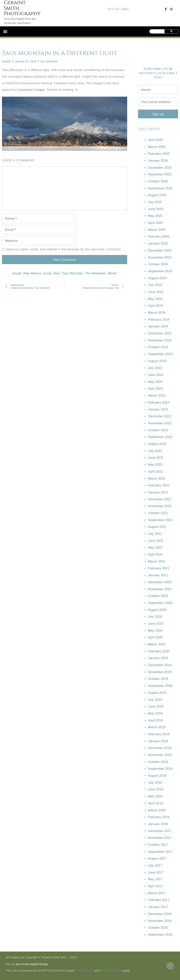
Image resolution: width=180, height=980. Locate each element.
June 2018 (156, 789)
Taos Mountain (73, 273)
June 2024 (156, 292)
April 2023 (155, 389)
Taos (57, 273)
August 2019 (157, 693)
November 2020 (160, 589)
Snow (47, 273)
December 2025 (160, 168)
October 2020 (158, 596)
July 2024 (155, 285)
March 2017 (157, 893)
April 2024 (155, 306)
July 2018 (155, 783)
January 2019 (158, 741)
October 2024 (158, 264)
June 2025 (156, 209)
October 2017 (158, 845)
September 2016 (160, 935)
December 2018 (160, 748)
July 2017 (155, 865)
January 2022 (158, 492)
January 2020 (158, 658)
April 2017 (155, 886)
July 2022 (155, 451)
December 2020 (160, 582)
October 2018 (158, 762)
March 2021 (157, 561)
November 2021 (160, 506)
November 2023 (160, 340)
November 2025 (160, 174)
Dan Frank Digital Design (32, 964)
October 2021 (158, 513)
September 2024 (160, 271)
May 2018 (155, 796)
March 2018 (157, 810)
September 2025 (160, 188)
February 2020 (159, 651)
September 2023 (160, 354)
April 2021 (155, 554)
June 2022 (156, 458)
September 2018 (160, 769)
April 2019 (155, 720)
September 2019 (160, 686)
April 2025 (155, 223)
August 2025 (157, 195)
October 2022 (158, 430)
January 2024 (158, 326)
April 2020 (155, 637)
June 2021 (156, 541)
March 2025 (157, 230)
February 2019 (159, 734)
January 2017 (158, 907)
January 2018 (158, 824)
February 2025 (159, 237)
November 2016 (160, 921)
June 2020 (156, 624)
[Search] (171, 31)
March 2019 (157, 727)
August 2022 (157, 444)
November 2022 (160, 423)
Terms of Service (111, 971)
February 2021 (159, 568)
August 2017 (157, 858)
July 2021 (155, 534)
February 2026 (159, 154)
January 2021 (158, 575)
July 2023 (155, 368)
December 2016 (160, 914)
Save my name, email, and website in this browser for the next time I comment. (64, 249)
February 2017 (159, 900)
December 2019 (160, 665)
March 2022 (157, 479)
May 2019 (155, 713)
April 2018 (155, 803)
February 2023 (159, 402)
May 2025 (155, 216)
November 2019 (160, 672)
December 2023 (160, 333)
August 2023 (157, 361)
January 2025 (158, 243)
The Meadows (95, 273)
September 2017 (160, 852)
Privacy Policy (85, 971)
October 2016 (158, 928)
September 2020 (160, 603)
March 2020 (157, 644)
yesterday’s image (31, 90)
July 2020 (155, 617)
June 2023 (156, 375)
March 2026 (157, 147)
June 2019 (156, 706)
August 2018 (157, 776)
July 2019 (155, 700)
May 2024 (155, 299)
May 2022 (155, 465)
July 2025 (155, 202)
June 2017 (156, 872)
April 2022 (155, 472)
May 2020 (155, 631)
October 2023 (158, 347)
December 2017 (160, 831)
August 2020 (157, 610)
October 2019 (158, 679)
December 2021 (160, 499)
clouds (17, 273)
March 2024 (157, 313)
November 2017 (160, 838)
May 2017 (155, 879)
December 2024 (160, 250)
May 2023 (155, 382)
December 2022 (160, 416)
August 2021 (157, 527)
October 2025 (158, 181)
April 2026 (155, 140)
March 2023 (157, 396)
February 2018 (159, 817)
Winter (112, 273)
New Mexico (32, 273)
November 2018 (160, 755)
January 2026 (158, 161)
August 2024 (157, 278)
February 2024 (159, 320)
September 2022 (160, 437)
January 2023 (158, 409)
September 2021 (160, 520)
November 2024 (160, 257)
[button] (5, 31)
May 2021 (155, 548)
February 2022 (159, 485)
